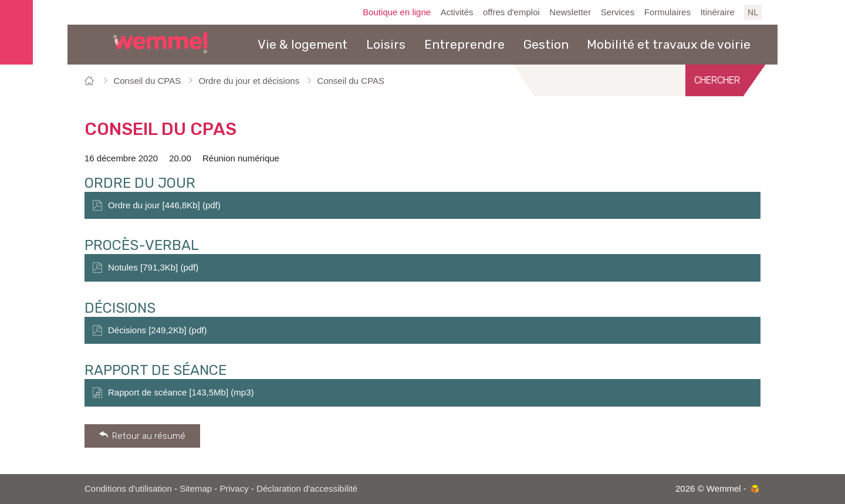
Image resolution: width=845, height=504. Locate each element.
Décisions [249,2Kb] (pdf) (157, 330)
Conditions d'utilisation (128, 488)
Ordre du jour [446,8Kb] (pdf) (164, 205)
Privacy (234, 488)
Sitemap (196, 488)
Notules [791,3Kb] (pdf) (153, 267)
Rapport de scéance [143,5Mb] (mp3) (181, 392)
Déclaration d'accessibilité (307, 488)
